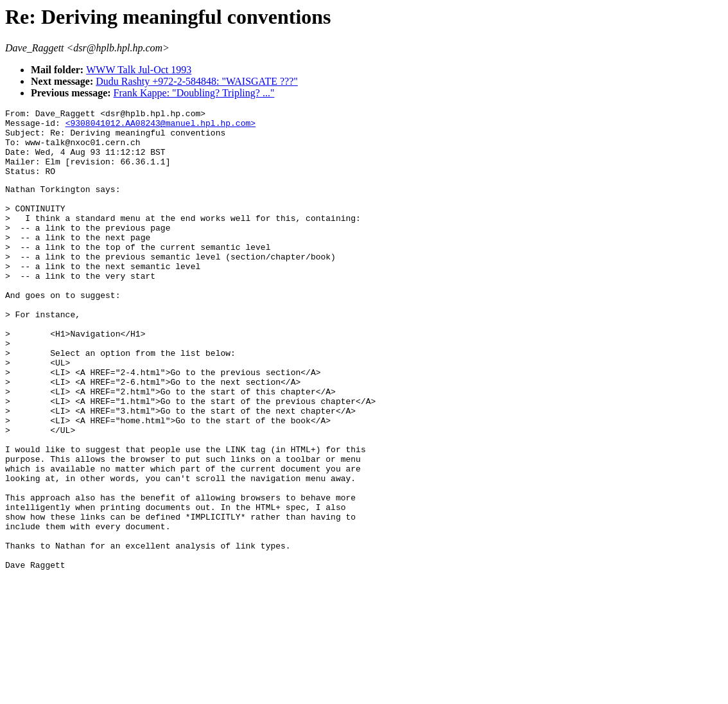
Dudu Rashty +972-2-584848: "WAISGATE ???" (196, 81)
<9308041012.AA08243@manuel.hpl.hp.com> (160, 127)
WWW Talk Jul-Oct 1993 (139, 70)
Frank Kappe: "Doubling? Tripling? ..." (194, 93)
